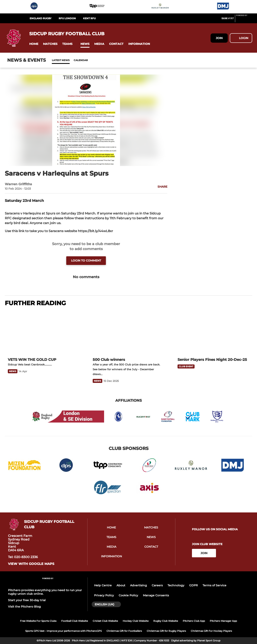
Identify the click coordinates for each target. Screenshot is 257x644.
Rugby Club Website (166, 621)
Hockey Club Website (136, 621)
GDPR (193, 585)
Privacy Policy (104, 595)
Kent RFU (89, 18)
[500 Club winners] (128, 332)
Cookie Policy (128, 595)
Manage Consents (156, 595)
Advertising (139, 585)
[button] (34, 44)
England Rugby (41, 18)
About (121, 585)
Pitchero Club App (194, 621)
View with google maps (31, 564)
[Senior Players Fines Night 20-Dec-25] (213, 332)
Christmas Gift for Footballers (124, 631)
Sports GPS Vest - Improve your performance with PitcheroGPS (63, 631)
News (56, 60)
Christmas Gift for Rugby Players (166, 631)
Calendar (71, 60)
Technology (176, 585)
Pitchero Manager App (223, 621)
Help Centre (103, 585)
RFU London (67, 18)
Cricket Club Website (105, 621)
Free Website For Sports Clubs (38, 621)
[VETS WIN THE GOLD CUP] (44, 332)
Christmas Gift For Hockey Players (211, 631)
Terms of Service (214, 585)
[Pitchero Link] (244, 20)
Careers (157, 585)
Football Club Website (75, 621)
